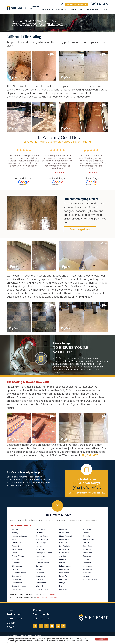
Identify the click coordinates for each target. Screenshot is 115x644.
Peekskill (62, 559)
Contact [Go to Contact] (104, 9)
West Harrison (88, 569)
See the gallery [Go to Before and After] (80, 229)
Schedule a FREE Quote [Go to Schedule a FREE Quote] (77, 4)
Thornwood (88, 553)
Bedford (15, 546)
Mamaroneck (41, 583)
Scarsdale (87, 529)
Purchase (63, 579)
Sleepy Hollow (88, 539)
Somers (86, 543)
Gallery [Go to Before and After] (72, 9)
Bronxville (16, 559)
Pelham (62, 563)
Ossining (63, 556)
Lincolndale (40, 576)
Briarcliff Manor (18, 556)
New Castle (64, 543)
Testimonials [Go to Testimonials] (92, 9)
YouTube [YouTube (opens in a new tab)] (52, 626)
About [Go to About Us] (81, 9)
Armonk (15, 539)
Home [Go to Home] (10, 610)
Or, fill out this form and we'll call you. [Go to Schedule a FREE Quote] (87, 493)
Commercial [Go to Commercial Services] (61, 9)
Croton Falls (17, 583)
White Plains (88, 573)
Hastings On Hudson (44, 553)
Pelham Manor (65, 566)
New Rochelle (65, 546)
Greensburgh (41, 543)
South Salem (88, 546)
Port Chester (64, 573)
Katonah (39, 566)
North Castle (64, 549)
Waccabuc (87, 566)
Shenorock (87, 533)
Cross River (17, 579)
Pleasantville (64, 569)
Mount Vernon (65, 539)
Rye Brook (63, 589)
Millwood (39, 586)
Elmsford (39, 533)
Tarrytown (87, 549)
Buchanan (16, 563)
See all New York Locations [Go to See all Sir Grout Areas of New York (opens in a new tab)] (55, 594)
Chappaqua (17, 566)
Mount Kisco (64, 533)
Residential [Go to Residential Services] (47, 9)
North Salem (64, 553)
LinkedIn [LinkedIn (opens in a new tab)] (58, 626)
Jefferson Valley (42, 563)
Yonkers (86, 576)
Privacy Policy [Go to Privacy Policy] (74, 638)
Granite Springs (42, 539)
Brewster (16, 553)
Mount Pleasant (66, 536)
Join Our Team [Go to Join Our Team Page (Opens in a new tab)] (42, 619)
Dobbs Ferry (17, 589)
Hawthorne (40, 556)
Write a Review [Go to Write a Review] (62, 4)
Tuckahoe (87, 556)
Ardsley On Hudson (20, 536)
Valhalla (86, 559)
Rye (61, 586)
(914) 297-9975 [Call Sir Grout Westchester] (99, 4)
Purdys (62, 583)
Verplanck (87, 563)
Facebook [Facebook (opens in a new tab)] (41, 626)
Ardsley (15, 533)
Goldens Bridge (42, 536)
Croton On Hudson (20, 586)
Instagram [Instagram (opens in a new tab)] (35, 626)
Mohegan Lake (42, 589)
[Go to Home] (23, 8)
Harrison (39, 546)
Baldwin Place (18, 543)
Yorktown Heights (90, 579)
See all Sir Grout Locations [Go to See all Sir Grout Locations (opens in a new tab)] (46, 598)
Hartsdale (40, 549)
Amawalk (16, 529)
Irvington (39, 559)
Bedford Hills (17, 549)
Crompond (17, 576)
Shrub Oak (87, 536)
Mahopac (40, 579)
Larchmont (40, 569)
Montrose (63, 529)
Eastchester (40, 529)
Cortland (16, 569)
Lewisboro (40, 573)
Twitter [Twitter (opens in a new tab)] (46, 626)
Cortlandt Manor (19, 573)
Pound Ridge (64, 576)
